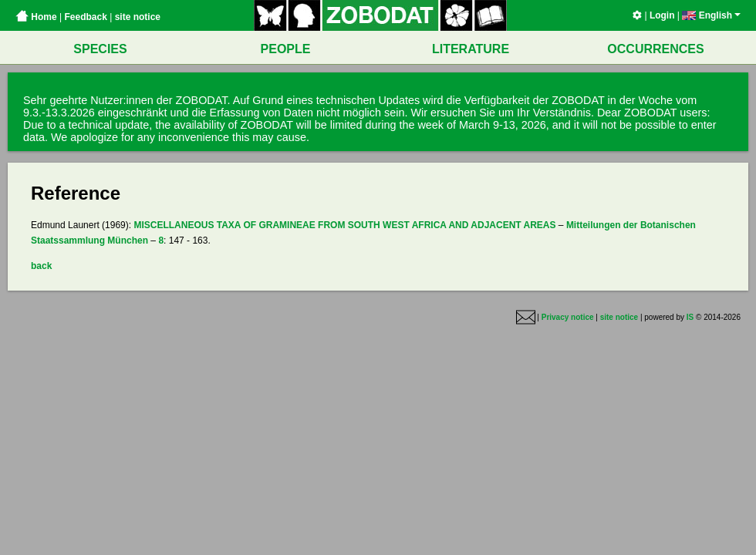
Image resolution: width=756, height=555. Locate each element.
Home (36, 17)
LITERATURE (471, 49)
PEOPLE (286, 49)
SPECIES (100, 49)
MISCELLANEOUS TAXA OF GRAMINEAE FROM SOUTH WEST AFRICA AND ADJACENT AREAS (344, 225)
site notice (138, 17)
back (41, 266)
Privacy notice (568, 317)
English (711, 15)
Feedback (85, 17)
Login (662, 15)
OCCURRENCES (655, 49)
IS (690, 317)
